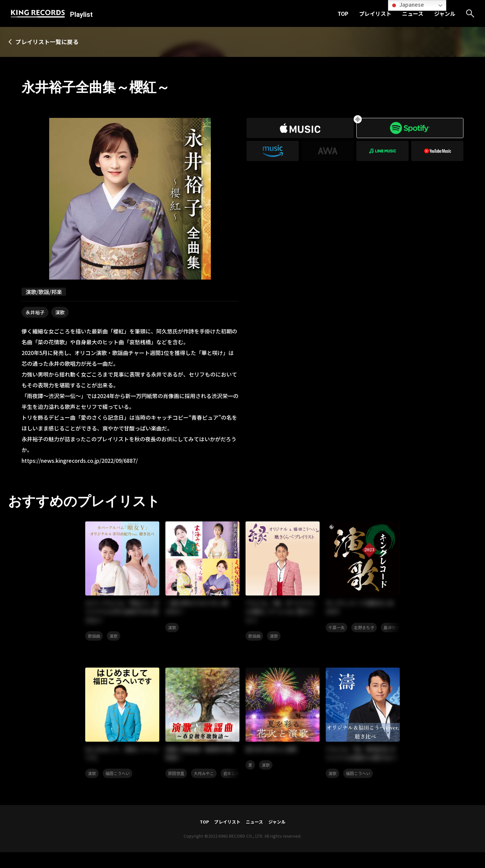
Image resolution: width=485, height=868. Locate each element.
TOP (343, 13)
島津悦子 (392, 630)
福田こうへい (118, 780)
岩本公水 (231, 780)
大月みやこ (204, 780)
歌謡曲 (94, 639)
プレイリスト (375, 13)
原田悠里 (176, 780)
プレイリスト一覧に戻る (53, 42)
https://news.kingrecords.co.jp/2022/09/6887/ (80, 461)
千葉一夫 (336, 630)
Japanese (407, 5)
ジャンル (445, 13)
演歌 (60, 313)
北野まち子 (364, 630)
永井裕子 (35, 313)
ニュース (413, 13)
